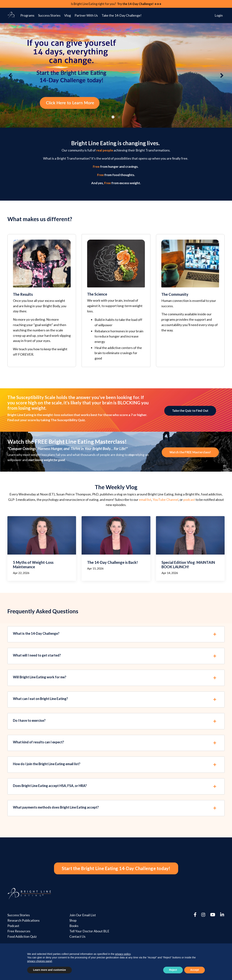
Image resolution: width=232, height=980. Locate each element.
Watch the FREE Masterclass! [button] (190, 455)
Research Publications (23, 933)
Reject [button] (173, 970)
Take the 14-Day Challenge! (122, 16)
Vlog (68, 16)
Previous (10, 76)
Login (219, 16)
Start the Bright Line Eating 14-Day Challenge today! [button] (116, 880)
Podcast (13, 939)
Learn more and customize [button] (49, 970)
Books (74, 939)
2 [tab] (119, 117)
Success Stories (49, 16)
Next (222, 76)
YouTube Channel (165, 503)
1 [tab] (113, 117)
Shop (73, 933)
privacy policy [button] (123, 954)
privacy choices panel (40, 961)
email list (145, 503)
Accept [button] (195, 970)
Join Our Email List (82, 928)
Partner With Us (86, 16)
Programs (27, 16)
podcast (189, 503)
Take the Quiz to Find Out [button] (190, 413)
